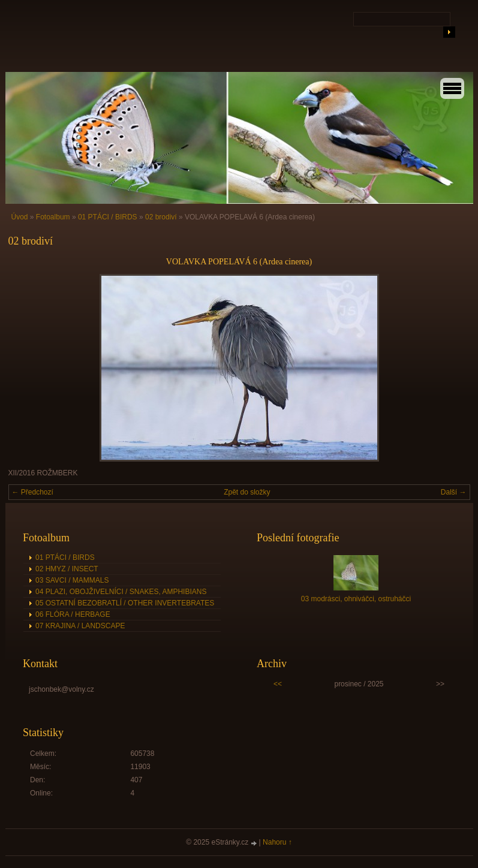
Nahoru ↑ (277, 842)
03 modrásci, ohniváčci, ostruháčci (356, 599)
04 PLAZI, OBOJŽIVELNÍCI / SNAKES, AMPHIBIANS (121, 592)
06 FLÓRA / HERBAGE (73, 614)
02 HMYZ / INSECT (67, 569)
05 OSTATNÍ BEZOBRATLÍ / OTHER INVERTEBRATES (125, 603)
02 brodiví (161, 217)
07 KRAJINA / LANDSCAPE (80, 626)
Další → (454, 492)
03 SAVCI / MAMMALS (72, 580)
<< (278, 684)
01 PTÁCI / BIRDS (108, 217)
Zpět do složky (247, 492)
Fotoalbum (53, 217)
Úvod (20, 217)
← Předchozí (33, 492)
